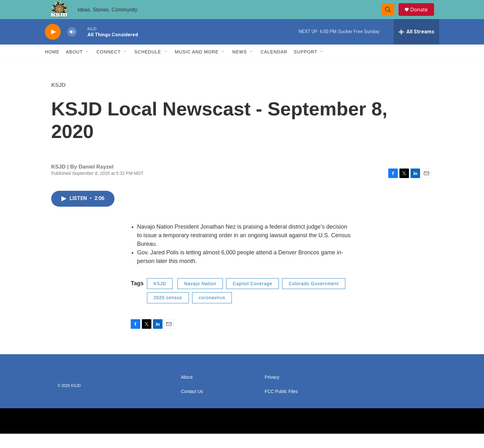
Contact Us (192, 406)
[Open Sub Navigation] (87, 66)
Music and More (197, 66)
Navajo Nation (200, 298)
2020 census (168, 312)
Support (306, 66)
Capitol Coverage (252, 298)
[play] (53, 46)
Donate (423, 17)
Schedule (148, 66)
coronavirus (212, 312)
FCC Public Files (281, 406)
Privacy (272, 392)
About (74, 66)
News (239, 66)
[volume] (72, 46)
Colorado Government (314, 298)
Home (52, 66)
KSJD (58, 99)
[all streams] (416, 46)
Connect (108, 66)
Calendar (274, 66)
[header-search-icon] (391, 17)
